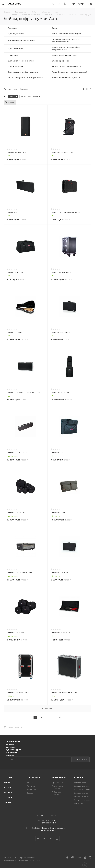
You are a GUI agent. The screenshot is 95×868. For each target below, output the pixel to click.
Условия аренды (81, 793)
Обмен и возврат (82, 796)
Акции (7, 783)
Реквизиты (31, 789)
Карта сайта (79, 803)
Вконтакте (38, 839)
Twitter (44, 839)
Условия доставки (82, 786)
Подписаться (81, 759)
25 (60, 717)
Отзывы (30, 793)
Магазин (8, 778)
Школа (7, 787)
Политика (31, 786)
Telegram (51, 839)
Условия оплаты (81, 783)
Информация (59, 778)
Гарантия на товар (82, 789)
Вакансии (31, 783)
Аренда (8, 792)
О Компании (33, 778)
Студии (8, 797)
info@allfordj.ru (49, 823)
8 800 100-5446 (48, 816)
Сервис (8, 802)
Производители (59, 783)
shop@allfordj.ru (49, 820)
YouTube (57, 839)
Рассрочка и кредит (83, 800)
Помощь (79, 778)
